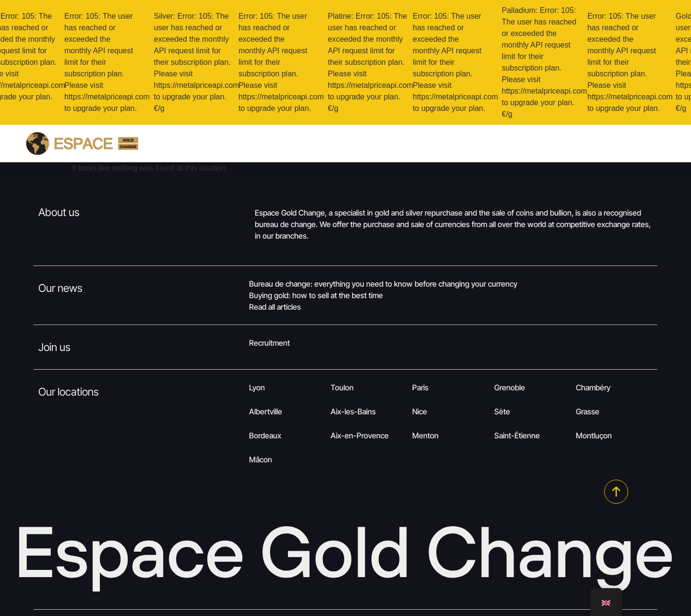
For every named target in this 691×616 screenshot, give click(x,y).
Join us (54, 347)
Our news (60, 288)
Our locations (69, 392)
